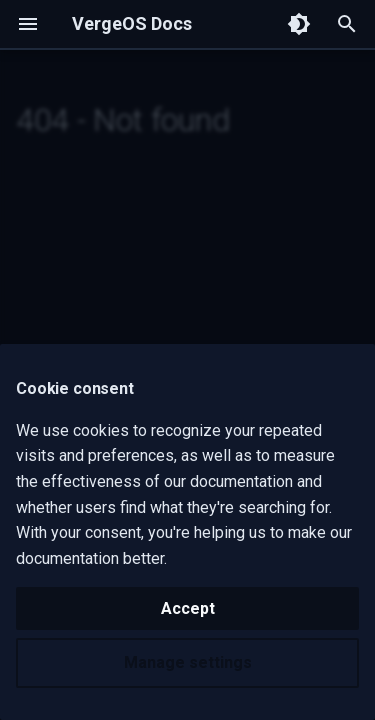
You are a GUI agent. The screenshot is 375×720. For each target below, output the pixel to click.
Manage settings (188, 662)
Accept (188, 608)
